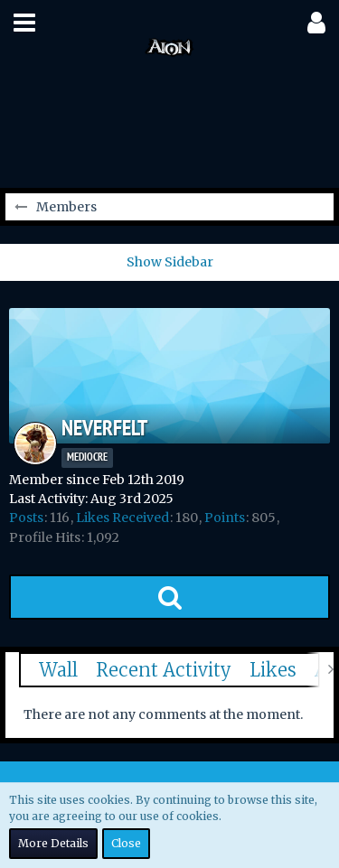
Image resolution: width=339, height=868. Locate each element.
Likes (273, 670)
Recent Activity (164, 670)
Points (225, 518)
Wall (58, 670)
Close (126, 843)
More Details (53, 843)
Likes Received (122, 518)
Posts (26, 518)
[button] (24, 23)
